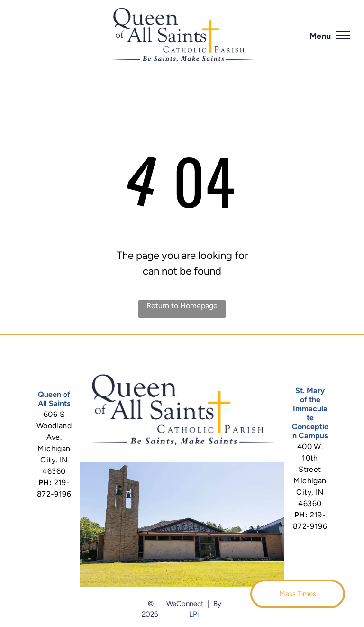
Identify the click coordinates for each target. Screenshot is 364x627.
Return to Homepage (182, 306)
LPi (194, 614)
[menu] (343, 35)
